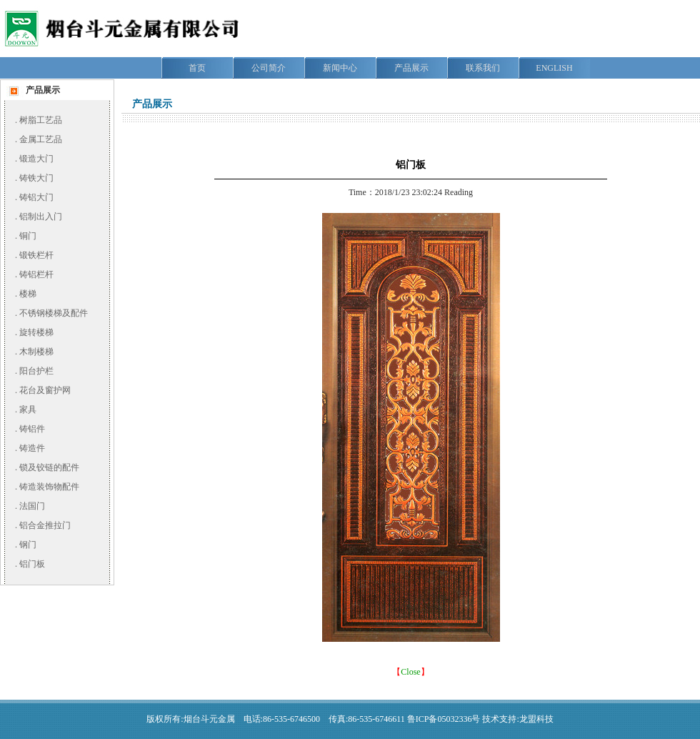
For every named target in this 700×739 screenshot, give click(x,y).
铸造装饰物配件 (49, 487)
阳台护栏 (36, 371)
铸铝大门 (36, 197)
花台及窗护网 (45, 390)
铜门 (28, 236)
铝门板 (32, 564)
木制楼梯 (36, 352)
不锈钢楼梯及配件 (54, 313)
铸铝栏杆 (36, 274)
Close (410, 672)
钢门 (28, 545)
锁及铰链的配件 (49, 467)
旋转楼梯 (36, 332)
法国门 (32, 506)
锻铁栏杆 (36, 255)
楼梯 (28, 294)
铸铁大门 (36, 178)
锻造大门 (36, 159)
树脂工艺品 (41, 120)
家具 (28, 410)
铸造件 (32, 448)
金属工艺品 (41, 139)
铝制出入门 (41, 217)
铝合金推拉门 (45, 525)
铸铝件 (32, 429)
